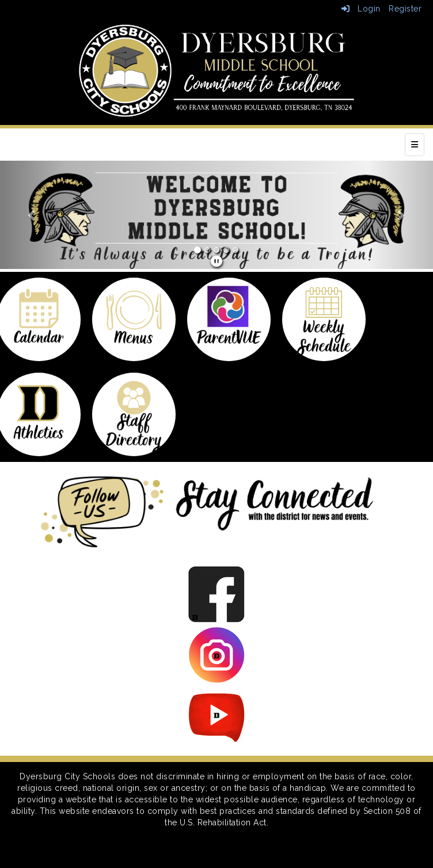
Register (405, 9)
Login (361, 9)
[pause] (217, 261)
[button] (33, 215)
